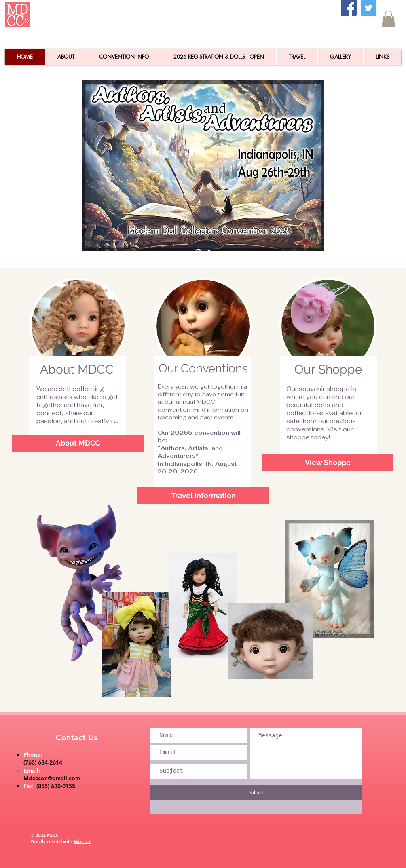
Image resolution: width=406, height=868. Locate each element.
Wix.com (83, 841)
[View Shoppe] (328, 463)
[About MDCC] (78, 443)
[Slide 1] (209, 252)
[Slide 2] (198, 252)
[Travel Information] (203, 496)
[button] (388, 19)
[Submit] (256, 792)
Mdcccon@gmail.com (52, 778)
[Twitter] (369, 8)
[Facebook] (349, 8)
